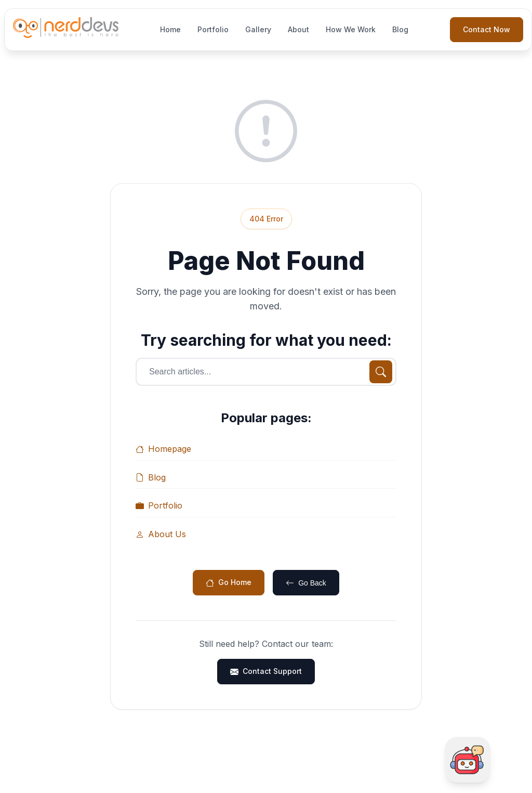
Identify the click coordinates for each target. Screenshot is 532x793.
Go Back (306, 583)
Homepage (163, 449)
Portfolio (213, 29)
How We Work (351, 29)
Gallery (258, 29)
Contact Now (487, 29)
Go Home (229, 582)
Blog (400, 29)
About (298, 29)
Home (170, 29)
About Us (161, 534)
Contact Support (266, 671)
